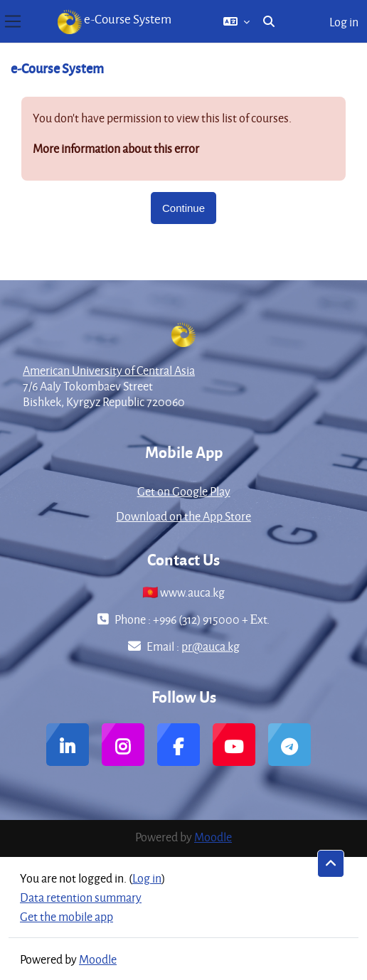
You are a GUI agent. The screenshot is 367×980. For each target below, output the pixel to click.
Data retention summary (81, 897)
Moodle (213, 837)
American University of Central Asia (109, 370)
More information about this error (116, 148)
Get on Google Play (184, 491)
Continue (183, 208)
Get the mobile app (67, 916)
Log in (344, 22)
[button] (236, 21)
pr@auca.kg (211, 646)
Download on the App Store (183, 516)
